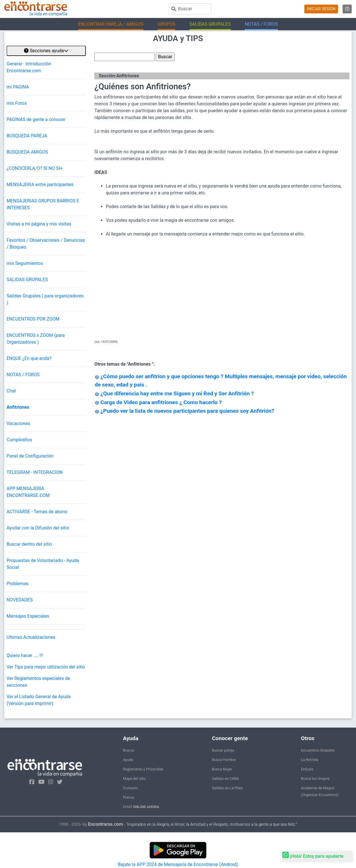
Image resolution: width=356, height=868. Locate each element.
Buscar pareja (223, 750)
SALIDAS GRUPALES (27, 280)
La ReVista (310, 760)
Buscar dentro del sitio (29, 544)
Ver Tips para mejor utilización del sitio (46, 667)
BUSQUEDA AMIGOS (27, 152)
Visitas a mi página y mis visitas (39, 224)
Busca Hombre (224, 760)
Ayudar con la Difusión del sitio (38, 528)
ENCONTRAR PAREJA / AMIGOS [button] (111, 24)
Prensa (129, 797)
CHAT (141, 807)
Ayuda (128, 760)
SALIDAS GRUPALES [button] (210, 24)
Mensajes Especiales (28, 616)
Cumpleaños (19, 440)
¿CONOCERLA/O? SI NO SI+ (35, 168)
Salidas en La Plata (227, 788)
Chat (11, 391)
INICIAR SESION (321, 9)
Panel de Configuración (30, 456)
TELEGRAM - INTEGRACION (35, 472)
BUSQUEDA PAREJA (27, 136)
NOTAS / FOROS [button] (261, 24)
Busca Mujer (222, 769)
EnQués (307, 769)
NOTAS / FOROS (23, 375)
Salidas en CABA (225, 779)
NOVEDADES (20, 600)
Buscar (129, 750)
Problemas (18, 584)
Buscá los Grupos (315, 779)
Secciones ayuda (46, 51)
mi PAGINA (18, 87)
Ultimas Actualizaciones (31, 637)
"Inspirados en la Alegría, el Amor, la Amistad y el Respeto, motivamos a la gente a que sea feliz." (212, 824)
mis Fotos (17, 103)
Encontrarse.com (106, 824)
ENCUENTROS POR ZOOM (33, 319)
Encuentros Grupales (318, 750)
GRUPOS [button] (166, 24)
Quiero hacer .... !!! (25, 655)
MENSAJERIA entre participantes (40, 185)
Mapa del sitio (134, 779)
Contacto (130, 788)
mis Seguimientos (25, 263)
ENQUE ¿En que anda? (29, 358)
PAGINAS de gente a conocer (36, 119)
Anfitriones (18, 407)
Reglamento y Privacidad (143, 769)
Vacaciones (18, 423)
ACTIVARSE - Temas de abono (37, 512)
